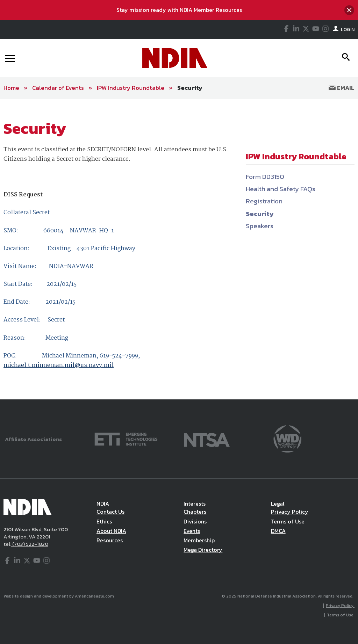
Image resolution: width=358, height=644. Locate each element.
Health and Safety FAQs (281, 189)
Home (11, 88)
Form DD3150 (265, 177)
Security (190, 88)
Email (342, 88)
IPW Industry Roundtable (131, 88)
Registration (264, 201)
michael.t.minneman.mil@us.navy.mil (59, 365)
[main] (179, 249)
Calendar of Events (58, 88)
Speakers (260, 226)
